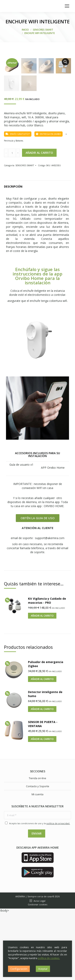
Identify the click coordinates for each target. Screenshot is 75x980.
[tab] (37, 252)
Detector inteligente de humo (45, 761)
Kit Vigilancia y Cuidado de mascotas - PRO (47, 668)
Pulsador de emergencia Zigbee (46, 731)
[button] (38, 585)
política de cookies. (49, 958)
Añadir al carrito (39, 220)
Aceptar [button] (43, 969)
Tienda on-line (37, 846)
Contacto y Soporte (38, 854)
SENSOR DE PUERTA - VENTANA (43, 791)
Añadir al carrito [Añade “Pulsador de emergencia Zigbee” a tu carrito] (42, 746)
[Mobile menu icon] (67, 6)
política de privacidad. (58, 891)
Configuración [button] (19, 969)
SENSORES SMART (25, 233)
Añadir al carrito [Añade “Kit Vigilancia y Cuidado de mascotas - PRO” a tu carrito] (42, 683)
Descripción (13, 254)
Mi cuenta (37, 862)
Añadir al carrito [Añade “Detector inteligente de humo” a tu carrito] (42, 776)
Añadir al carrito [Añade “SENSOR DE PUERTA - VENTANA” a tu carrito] (42, 806)
